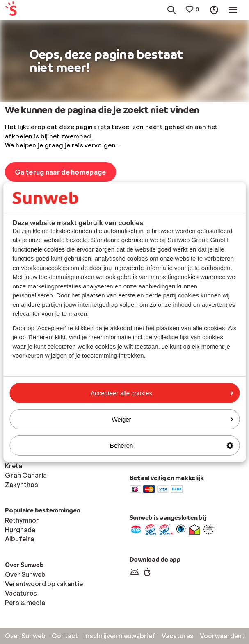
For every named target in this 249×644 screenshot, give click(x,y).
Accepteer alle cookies (162, 393)
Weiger (172, 419)
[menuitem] (21, 10)
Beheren (171, 446)
